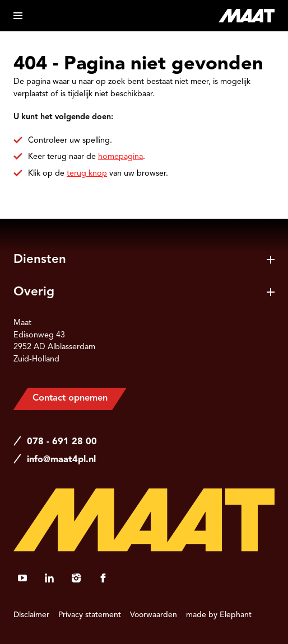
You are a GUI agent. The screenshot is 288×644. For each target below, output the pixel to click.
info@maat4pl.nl (61, 460)
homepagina (120, 157)
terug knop (87, 173)
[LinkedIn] (49, 578)
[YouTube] (22, 578)
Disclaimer (31, 615)
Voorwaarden (154, 615)
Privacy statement (90, 615)
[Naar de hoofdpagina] (247, 16)
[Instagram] (76, 578)
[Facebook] (103, 578)
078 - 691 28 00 (62, 442)
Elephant (236, 615)
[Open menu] (18, 16)
